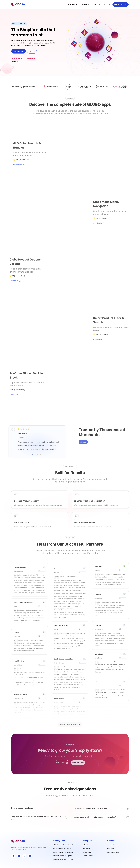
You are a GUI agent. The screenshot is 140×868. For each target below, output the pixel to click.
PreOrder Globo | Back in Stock (63, 859)
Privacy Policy (88, 852)
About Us (86, 845)
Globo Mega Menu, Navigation (63, 856)
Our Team (87, 849)
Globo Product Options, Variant (63, 845)
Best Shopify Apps (113, 852)
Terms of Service (89, 856)
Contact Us (111, 845)
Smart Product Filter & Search (63, 852)
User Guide (111, 849)
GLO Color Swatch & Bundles (63, 849)
